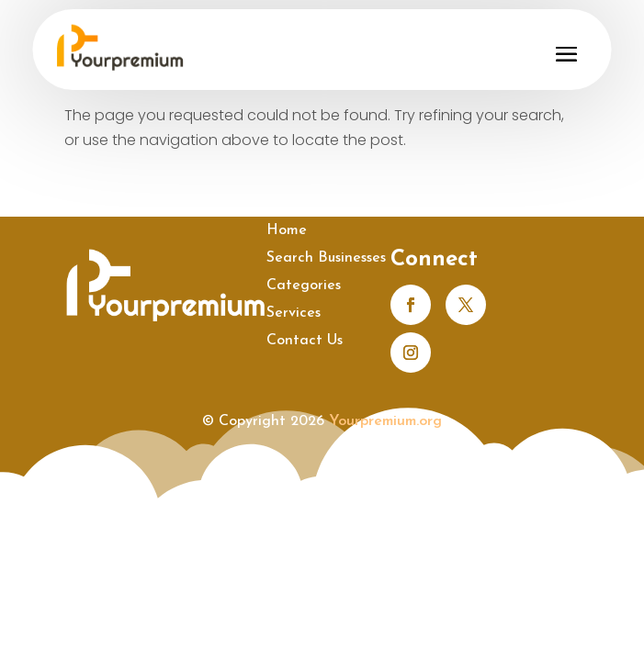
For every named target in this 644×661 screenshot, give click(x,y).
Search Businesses (326, 258)
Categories (304, 286)
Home (287, 231)
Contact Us (305, 341)
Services (294, 314)
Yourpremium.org (385, 421)
